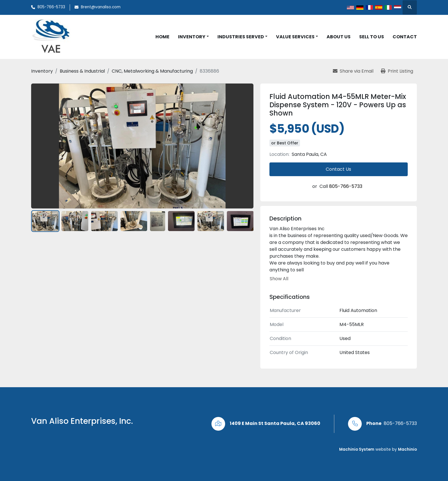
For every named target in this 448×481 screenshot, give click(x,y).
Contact (405, 37)
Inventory (192, 37)
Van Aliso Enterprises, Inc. (82, 421)
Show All (279, 279)
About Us (339, 37)
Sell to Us (372, 37)
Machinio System (357, 449)
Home (162, 37)
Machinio (407, 449)
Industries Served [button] (241, 37)
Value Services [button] (295, 37)
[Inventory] (42, 71)
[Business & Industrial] (82, 71)
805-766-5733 (51, 7)
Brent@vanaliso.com (101, 7)
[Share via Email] (353, 71)
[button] (193, 37)
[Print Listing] (397, 71)
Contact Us (338, 169)
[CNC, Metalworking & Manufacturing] (152, 71)
